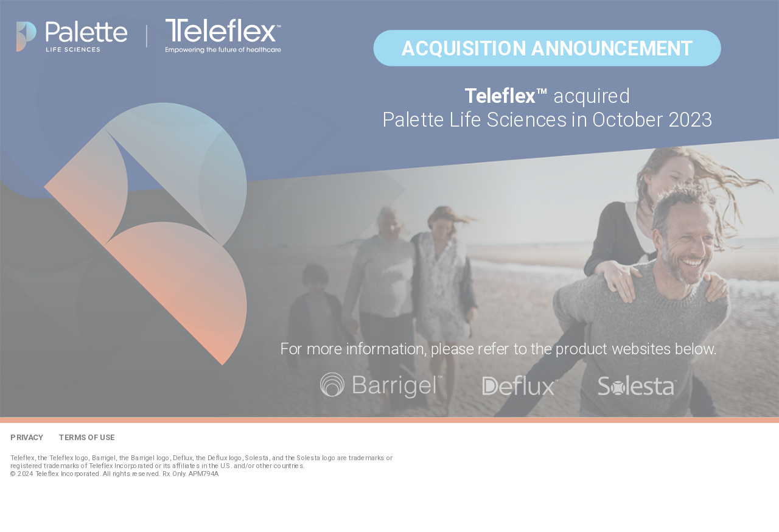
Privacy (26, 437)
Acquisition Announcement (547, 48)
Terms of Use (87, 437)
